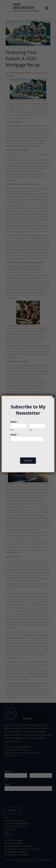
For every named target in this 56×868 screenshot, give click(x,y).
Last (31, 430)
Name (14, 422)
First (12, 430)
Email (14, 435)
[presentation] (30, 453)
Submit (28, 461)
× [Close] (54, 396)
